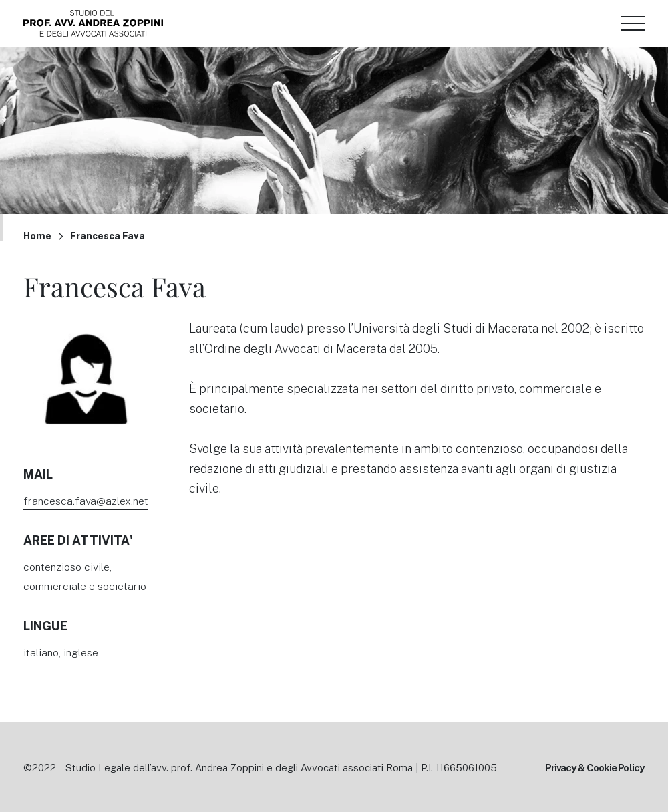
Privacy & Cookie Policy (595, 767)
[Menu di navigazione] (633, 23)
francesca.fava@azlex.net (86, 500)
